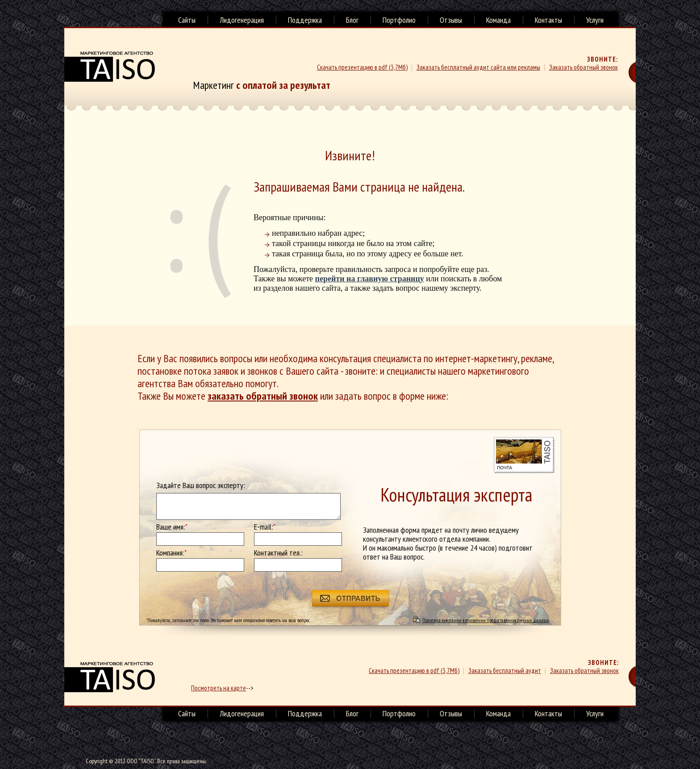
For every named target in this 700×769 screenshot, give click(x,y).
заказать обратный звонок (263, 396)
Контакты (548, 20)
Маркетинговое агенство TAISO (110, 67)
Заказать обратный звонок (583, 67)
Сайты (187, 20)
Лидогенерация (242, 20)
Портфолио (399, 20)
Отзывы (451, 20)
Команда (498, 20)
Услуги (595, 20)
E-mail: (265, 527)
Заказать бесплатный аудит (505, 671)
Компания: (171, 553)
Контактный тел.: (278, 553)
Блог (352, 20)
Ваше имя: (172, 527)
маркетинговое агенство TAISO (110, 677)
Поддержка (305, 20)
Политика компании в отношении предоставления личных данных (486, 620)
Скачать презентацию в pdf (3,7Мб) (362, 67)
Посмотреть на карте (219, 688)
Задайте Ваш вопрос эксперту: (201, 485)
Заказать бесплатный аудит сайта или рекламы (478, 67)
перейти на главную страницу (370, 279)
